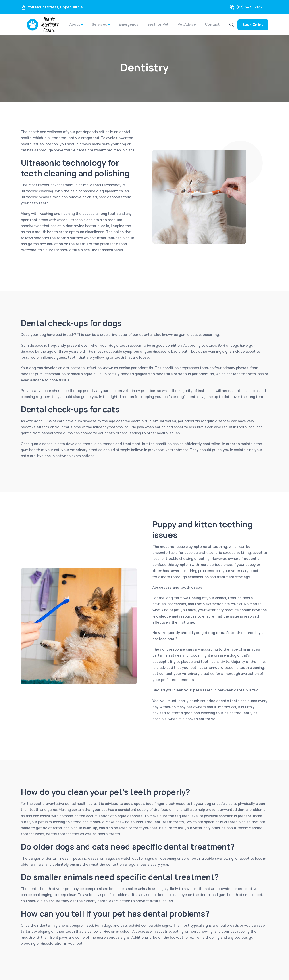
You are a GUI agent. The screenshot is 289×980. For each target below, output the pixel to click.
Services (99, 24)
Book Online (253, 25)
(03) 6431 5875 (249, 7)
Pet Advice (187, 24)
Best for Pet (158, 24)
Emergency (128, 24)
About (75, 24)
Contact (212, 24)
